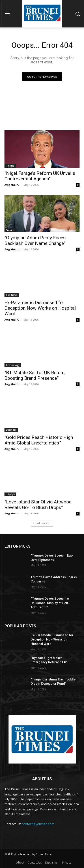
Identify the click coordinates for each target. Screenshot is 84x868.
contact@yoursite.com (38, 824)
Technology (13, 365)
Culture (10, 230)
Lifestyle (10, 494)
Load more (42, 523)
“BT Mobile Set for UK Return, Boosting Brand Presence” (35, 375)
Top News (12, 295)
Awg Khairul (12, 185)
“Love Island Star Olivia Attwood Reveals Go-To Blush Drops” (38, 505)
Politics (10, 166)
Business (11, 430)
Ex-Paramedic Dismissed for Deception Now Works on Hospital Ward (40, 308)
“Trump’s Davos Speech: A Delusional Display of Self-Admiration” (50, 603)
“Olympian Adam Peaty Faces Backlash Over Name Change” (35, 241)
